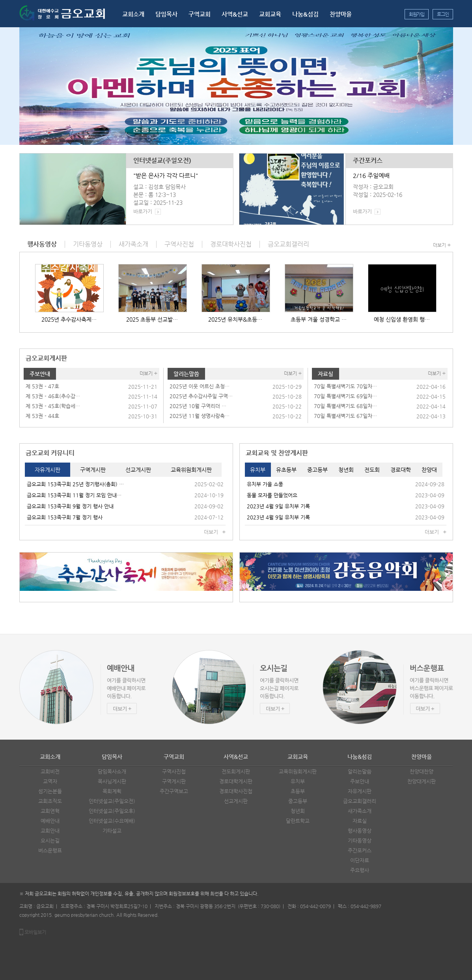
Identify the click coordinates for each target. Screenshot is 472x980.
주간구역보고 (174, 791)
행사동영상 (360, 831)
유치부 (298, 781)
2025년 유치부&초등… (235, 319)
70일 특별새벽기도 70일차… (345, 386)
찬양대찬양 (422, 771)
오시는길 (50, 840)
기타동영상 (360, 840)
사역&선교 (235, 14)
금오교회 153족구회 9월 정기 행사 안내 (70, 506)
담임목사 (166, 14)
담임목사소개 (112, 771)
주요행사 (360, 870)
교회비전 (50, 771)
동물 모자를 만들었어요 (272, 495)
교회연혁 (50, 811)
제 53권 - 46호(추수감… (53, 396)
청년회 (298, 811)
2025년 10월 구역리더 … (198, 406)
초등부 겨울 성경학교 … (319, 319)
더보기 (439, 245)
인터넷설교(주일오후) (112, 811)
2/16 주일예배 (371, 175)
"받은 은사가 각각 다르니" (166, 175)
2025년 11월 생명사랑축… (200, 416)
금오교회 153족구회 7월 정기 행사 (65, 517)
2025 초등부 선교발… (152, 319)
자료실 (326, 374)
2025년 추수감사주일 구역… (201, 396)
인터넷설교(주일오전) (162, 161)
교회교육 (270, 14)
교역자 (50, 781)
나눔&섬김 (305, 14)
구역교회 (200, 14)
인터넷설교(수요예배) (112, 821)
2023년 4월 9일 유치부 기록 (278, 506)
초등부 (298, 791)
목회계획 (112, 791)
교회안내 (50, 831)
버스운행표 (50, 850)
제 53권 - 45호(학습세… (53, 406)
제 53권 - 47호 (42, 386)
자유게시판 (360, 791)
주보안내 (40, 374)
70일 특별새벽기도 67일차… (345, 416)
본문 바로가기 (0, 0)
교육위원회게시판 (298, 771)
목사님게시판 (112, 781)
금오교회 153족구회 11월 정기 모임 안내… (74, 495)
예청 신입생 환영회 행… (402, 319)
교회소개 (133, 14)
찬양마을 (341, 14)
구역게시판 (174, 781)
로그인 (443, 14)
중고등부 (298, 801)
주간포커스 (368, 161)
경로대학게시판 (236, 781)
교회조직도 (50, 801)
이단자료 (360, 860)
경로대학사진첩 (236, 791)
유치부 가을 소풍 (265, 484)
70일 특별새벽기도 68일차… (345, 406)
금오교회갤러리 (360, 801)
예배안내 (50, 821)
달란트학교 (298, 821)
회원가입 (417, 14)
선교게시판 (236, 801)
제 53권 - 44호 (42, 416)
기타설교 (112, 831)
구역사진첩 (174, 771)
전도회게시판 (236, 771)
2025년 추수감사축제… (69, 319)
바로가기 (143, 211)
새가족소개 (360, 811)
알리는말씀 (186, 374)
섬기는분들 (50, 791)
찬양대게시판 (422, 781)
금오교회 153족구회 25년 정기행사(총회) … (75, 484)
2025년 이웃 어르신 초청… (200, 386)
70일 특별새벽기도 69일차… (345, 396)
